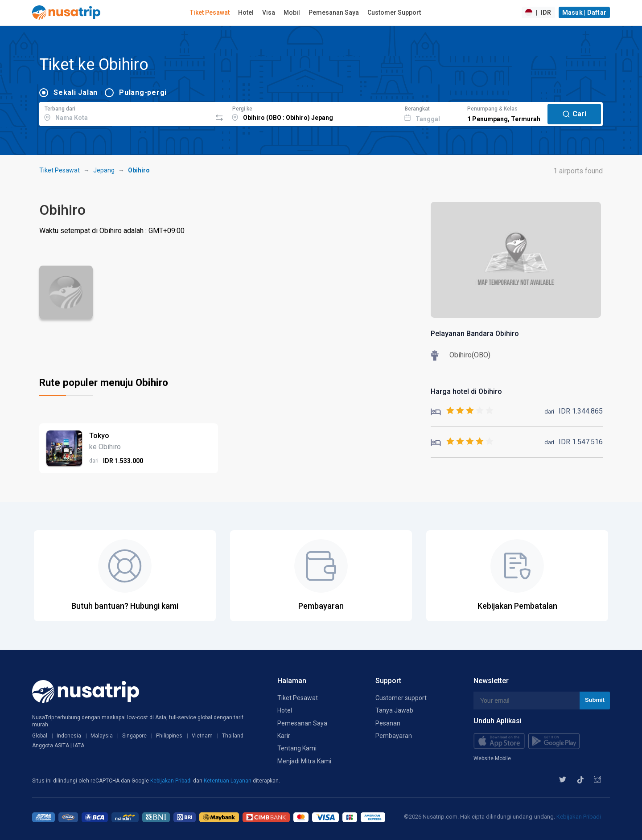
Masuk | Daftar (584, 12)
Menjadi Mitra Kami (304, 761)
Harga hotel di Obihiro (466, 391)
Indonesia (69, 736)
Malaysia (102, 736)
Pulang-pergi (143, 92)
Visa (269, 12)
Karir (284, 736)
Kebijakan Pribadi (172, 781)
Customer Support (394, 12)
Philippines (169, 736)
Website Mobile (492, 758)
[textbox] (126, 113)
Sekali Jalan (76, 92)
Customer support (401, 698)
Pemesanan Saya (334, 12)
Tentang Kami (297, 748)
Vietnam (202, 736)
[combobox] (126, 113)
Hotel (246, 12)
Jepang (104, 170)
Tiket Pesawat (210, 12)
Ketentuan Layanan (228, 781)
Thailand (233, 736)
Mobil (292, 12)
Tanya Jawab (394, 710)
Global (40, 736)
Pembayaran (394, 736)
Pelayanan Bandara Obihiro (475, 334)
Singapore (134, 736)
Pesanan (388, 723)
